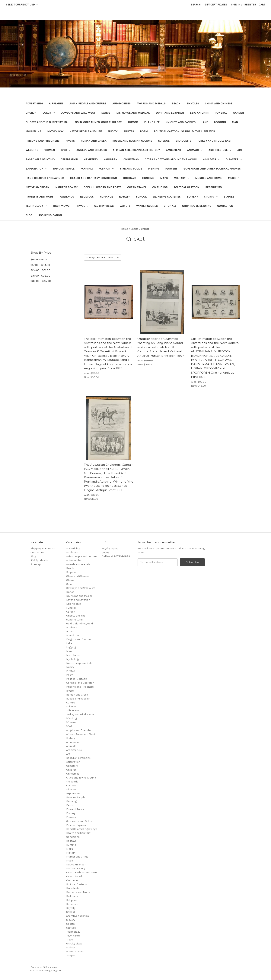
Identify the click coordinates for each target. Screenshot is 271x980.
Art (240, 150)
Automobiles (121, 103)
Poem (144, 131)
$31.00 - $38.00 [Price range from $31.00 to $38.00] (40, 276)
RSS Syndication (50, 215)
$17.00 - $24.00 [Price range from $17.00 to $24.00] (40, 265)
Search (196, 5)
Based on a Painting (40, 159)
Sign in (236, 5)
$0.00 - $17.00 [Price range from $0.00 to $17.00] (39, 259)
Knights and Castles (181, 122)
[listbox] (109, 258)
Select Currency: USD (22, 5)
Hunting (148, 178)
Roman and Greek (94, 141)
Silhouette (183, 141)
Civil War (211, 159)
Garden (238, 113)
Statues (229, 197)
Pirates (129, 131)
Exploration (36, 169)
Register (250, 5)
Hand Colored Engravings (45, 178)
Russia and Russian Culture (132, 141)
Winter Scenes (147, 206)
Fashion (106, 169)
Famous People (64, 169)
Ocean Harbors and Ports (102, 187)
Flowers (171, 169)
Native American (37, 187)
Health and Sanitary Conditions (93, 178)
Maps (164, 178)
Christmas (131, 159)
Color (49, 113)
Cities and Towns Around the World (171, 159)
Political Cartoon (186, 187)
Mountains (33, 131)
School (141, 197)
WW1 (66, 150)
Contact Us (225, 206)
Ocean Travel (137, 187)
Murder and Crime (209, 178)
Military (181, 178)
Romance (106, 197)
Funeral (221, 113)
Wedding (32, 150)
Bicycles (193, 103)
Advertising (34, 103)
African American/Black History (136, 150)
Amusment (174, 150)
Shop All (170, 206)
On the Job (160, 187)
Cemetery (91, 159)
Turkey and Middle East (214, 141)
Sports (211, 197)
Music (234, 178)
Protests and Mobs (40, 197)
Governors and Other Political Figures (212, 169)
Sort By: (90, 257)
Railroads (67, 197)
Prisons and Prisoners (43, 141)
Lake (205, 122)
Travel (82, 206)
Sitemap (36, 564)
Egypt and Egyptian (170, 113)
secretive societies (167, 197)
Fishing (154, 169)
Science (164, 141)
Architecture (220, 150)
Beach (176, 103)
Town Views (61, 206)
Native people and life (86, 131)
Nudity (113, 131)
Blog (29, 215)
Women (50, 150)
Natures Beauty (66, 187)
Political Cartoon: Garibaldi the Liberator (184, 131)
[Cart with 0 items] (262, 5)
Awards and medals (151, 103)
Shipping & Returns (197, 206)
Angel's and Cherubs (92, 150)
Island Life (152, 122)
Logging (220, 122)
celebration (69, 159)
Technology (36, 206)
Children (111, 159)
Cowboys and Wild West (78, 113)
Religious (87, 197)
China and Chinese (219, 103)
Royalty (124, 197)
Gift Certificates (216, 5)
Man (235, 122)
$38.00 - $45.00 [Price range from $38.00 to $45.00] (41, 281)
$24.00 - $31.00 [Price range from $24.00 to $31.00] (40, 270)
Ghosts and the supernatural (47, 122)
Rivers (70, 141)
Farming (87, 169)
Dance (106, 113)
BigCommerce (50, 967)
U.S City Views (104, 206)
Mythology (55, 131)
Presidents (214, 187)
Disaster (234, 159)
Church (31, 113)
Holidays (129, 178)
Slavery (192, 197)
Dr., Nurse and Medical (133, 113)
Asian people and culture (88, 103)
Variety (125, 206)
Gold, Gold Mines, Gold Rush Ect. (98, 122)
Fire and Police (131, 169)
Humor (133, 122)
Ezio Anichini (200, 113)
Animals (195, 150)
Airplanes (56, 103)
